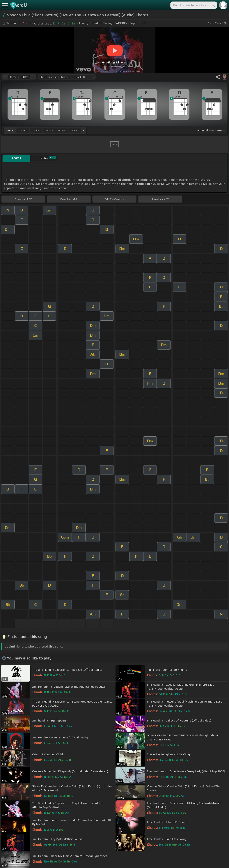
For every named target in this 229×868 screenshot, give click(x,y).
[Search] (213, 5)
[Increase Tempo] (33, 77)
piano (23, 130)
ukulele (36, 130)
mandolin (49, 130)
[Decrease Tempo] (5, 77)
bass (75, 130)
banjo (62, 130)
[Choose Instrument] (83, 130)
